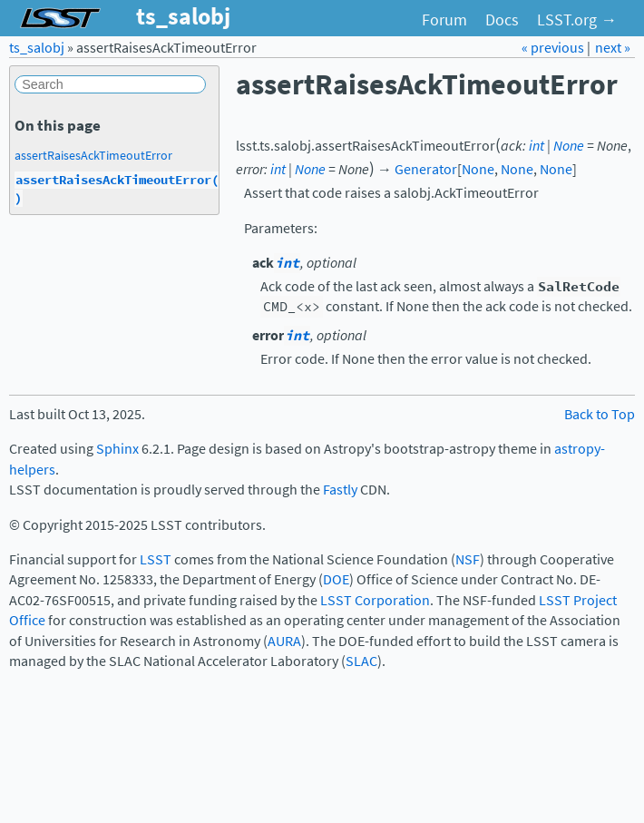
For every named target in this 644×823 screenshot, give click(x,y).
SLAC (361, 661)
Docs (502, 20)
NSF (468, 559)
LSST (156, 559)
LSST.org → (577, 20)
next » (613, 48)
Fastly (340, 490)
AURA (284, 641)
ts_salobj (37, 48)
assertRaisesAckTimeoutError (93, 155)
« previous (554, 48)
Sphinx (117, 449)
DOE (336, 579)
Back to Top (600, 414)
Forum (444, 20)
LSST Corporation (375, 600)
